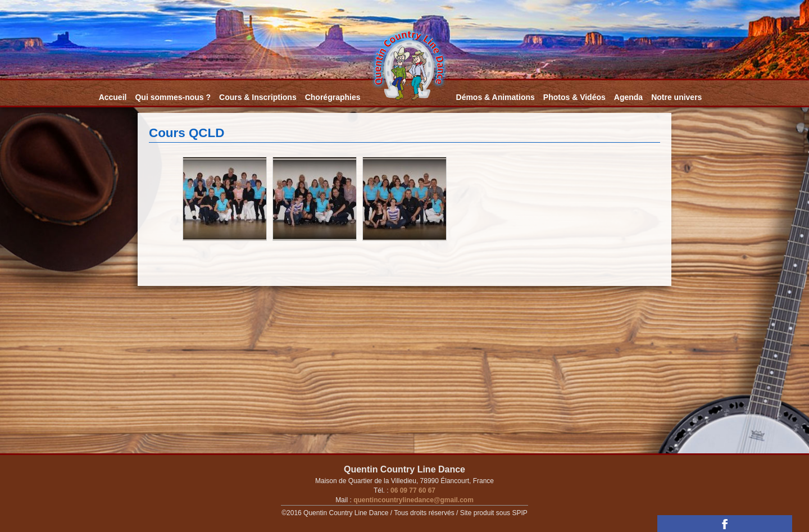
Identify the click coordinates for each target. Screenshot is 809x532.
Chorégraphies (333, 97)
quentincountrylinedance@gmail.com (413, 500)
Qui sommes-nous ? (173, 97)
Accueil (113, 97)
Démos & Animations (496, 97)
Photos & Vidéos (574, 97)
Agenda (628, 97)
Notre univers (676, 97)
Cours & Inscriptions (258, 97)
